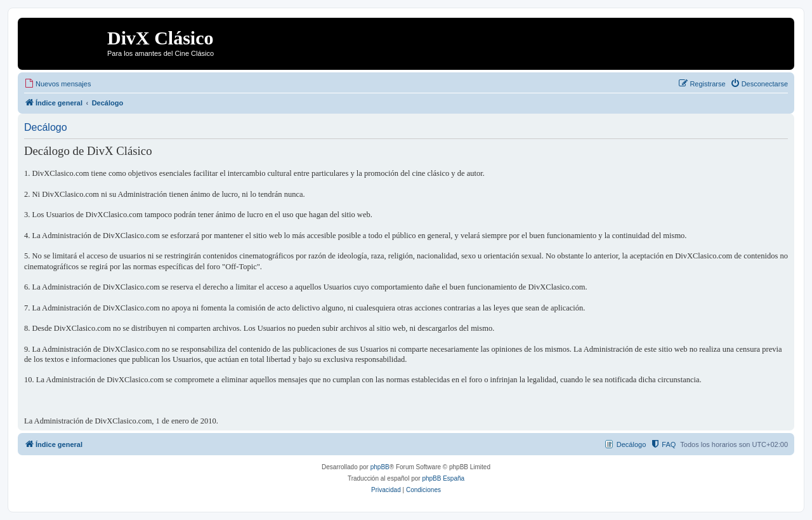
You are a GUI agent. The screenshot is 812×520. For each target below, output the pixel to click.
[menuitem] (57, 84)
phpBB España (443, 478)
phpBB (380, 467)
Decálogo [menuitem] (631, 444)
